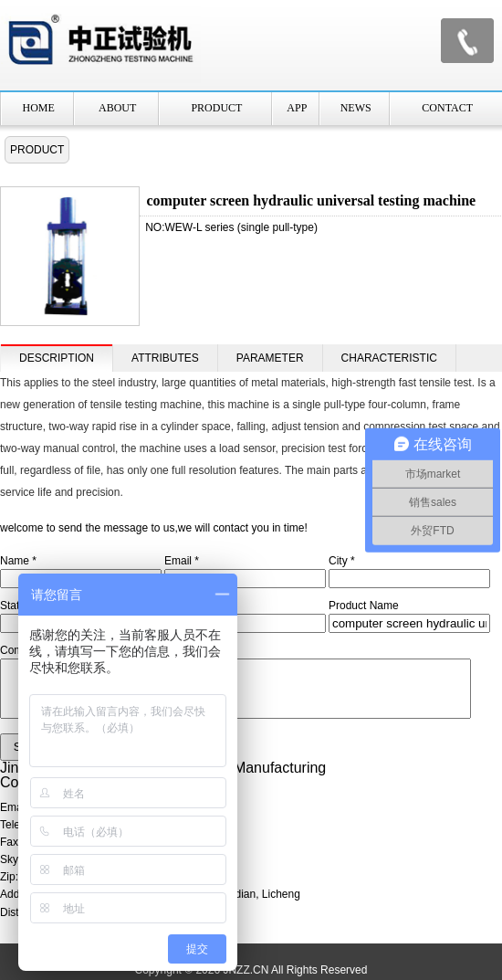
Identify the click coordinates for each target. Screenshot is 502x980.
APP (297, 108)
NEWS (356, 108)
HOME (39, 108)
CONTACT (447, 108)
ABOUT (117, 108)
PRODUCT (216, 108)
